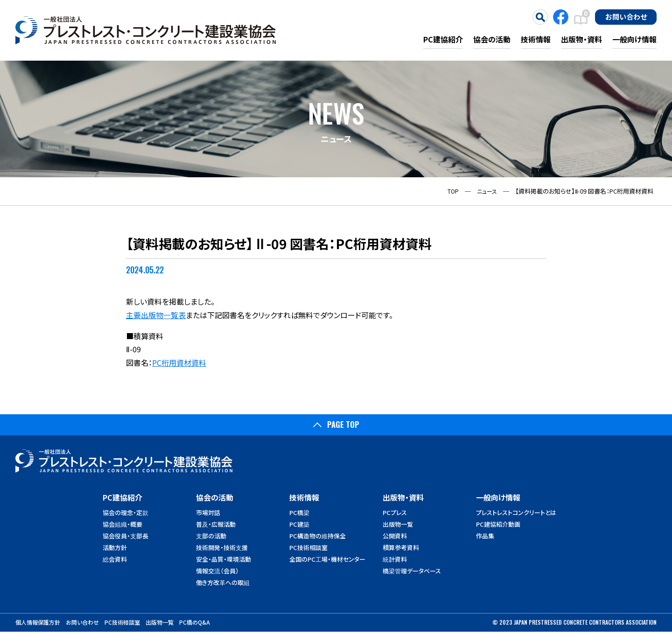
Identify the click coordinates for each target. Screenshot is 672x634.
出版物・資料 (581, 39)
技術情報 (536, 39)
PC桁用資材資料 (179, 362)
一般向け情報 (634, 39)
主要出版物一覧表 (156, 315)
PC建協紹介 (443, 39)
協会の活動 (492, 39)
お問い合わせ (626, 16)
